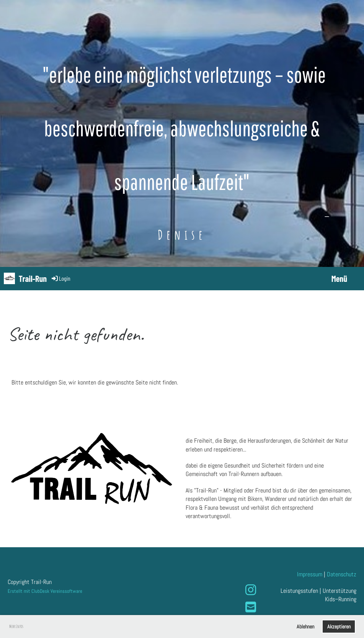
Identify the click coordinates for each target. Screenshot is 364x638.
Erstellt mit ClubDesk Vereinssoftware (45, 591)
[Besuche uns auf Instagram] (251, 590)
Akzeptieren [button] (339, 627)
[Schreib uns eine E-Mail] (251, 607)
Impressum (310, 574)
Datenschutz (342, 574)
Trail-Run (33, 278)
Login (60, 278)
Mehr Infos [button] (16, 626)
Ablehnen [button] (305, 627)
